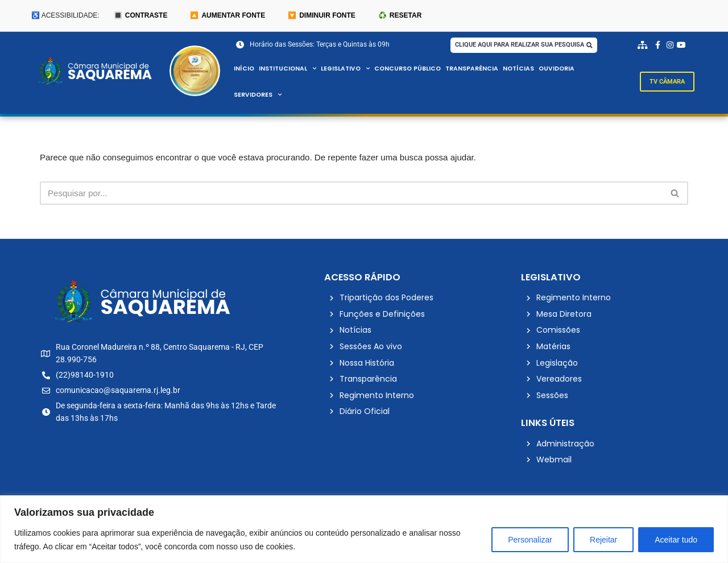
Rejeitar (603, 540)
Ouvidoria (566, 69)
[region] (364, 529)
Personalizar (530, 540)
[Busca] (351, 196)
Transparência (479, 69)
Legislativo (349, 69)
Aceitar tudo (676, 540)
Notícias (527, 69)
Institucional (289, 69)
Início (244, 69)
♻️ (400, 16)
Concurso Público (414, 69)
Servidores (258, 96)
